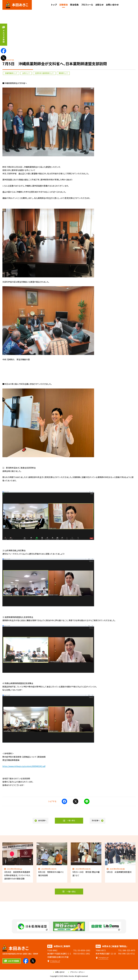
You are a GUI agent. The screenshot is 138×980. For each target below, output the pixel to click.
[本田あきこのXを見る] (4, 58)
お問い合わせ (59, 972)
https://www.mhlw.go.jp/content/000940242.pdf (24, 766)
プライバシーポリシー (76, 972)
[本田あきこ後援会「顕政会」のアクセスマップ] (102, 958)
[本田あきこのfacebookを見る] (4, 51)
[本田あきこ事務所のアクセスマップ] (54, 961)
